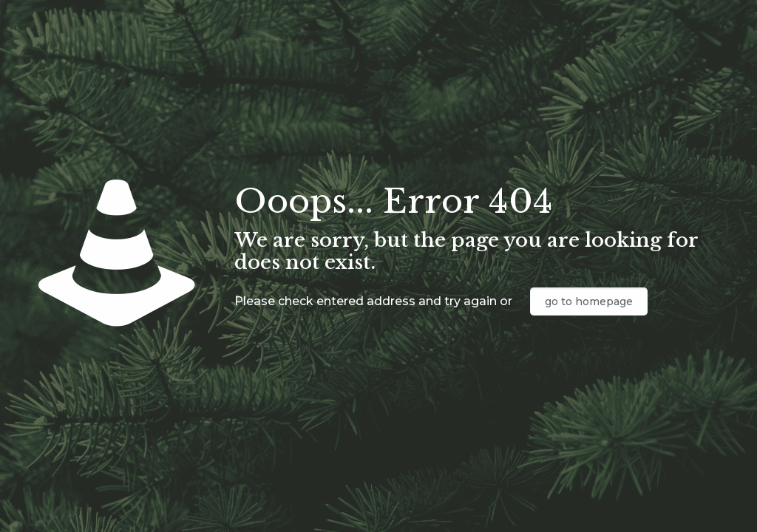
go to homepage (589, 301)
